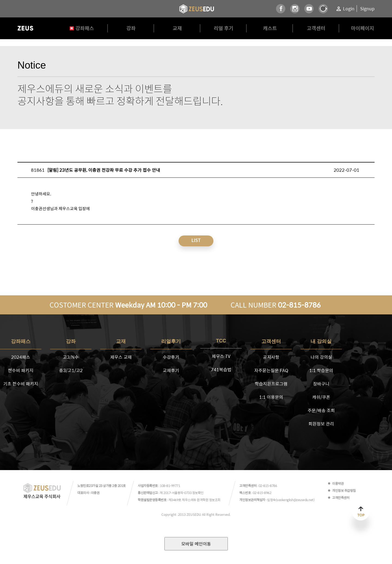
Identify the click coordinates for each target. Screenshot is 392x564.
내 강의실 (321, 341)
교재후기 (171, 370)
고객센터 (316, 28)
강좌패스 (85, 28)
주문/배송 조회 (321, 410)
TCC (221, 341)
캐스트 (270, 28)
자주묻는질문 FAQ (271, 370)
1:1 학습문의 (321, 370)
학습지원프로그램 (271, 384)
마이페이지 (362, 28)
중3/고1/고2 (71, 370)
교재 (177, 28)
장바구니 (321, 384)
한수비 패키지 (21, 370)
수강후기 (171, 357)
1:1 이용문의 (271, 397)
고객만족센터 (341, 498)
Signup (367, 9)
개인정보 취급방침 (344, 491)
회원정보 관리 (321, 424)
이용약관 (338, 483)
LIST (196, 240)
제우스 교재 (121, 357)
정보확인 (198, 493)
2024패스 (21, 357)
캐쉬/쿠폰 (321, 397)
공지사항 (271, 357)
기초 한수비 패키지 (21, 384)
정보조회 (215, 500)
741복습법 (221, 370)
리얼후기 (171, 341)
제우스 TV (221, 356)
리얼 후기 (223, 28)
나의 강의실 (321, 357)
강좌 (131, 28)
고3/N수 (71, 357)
